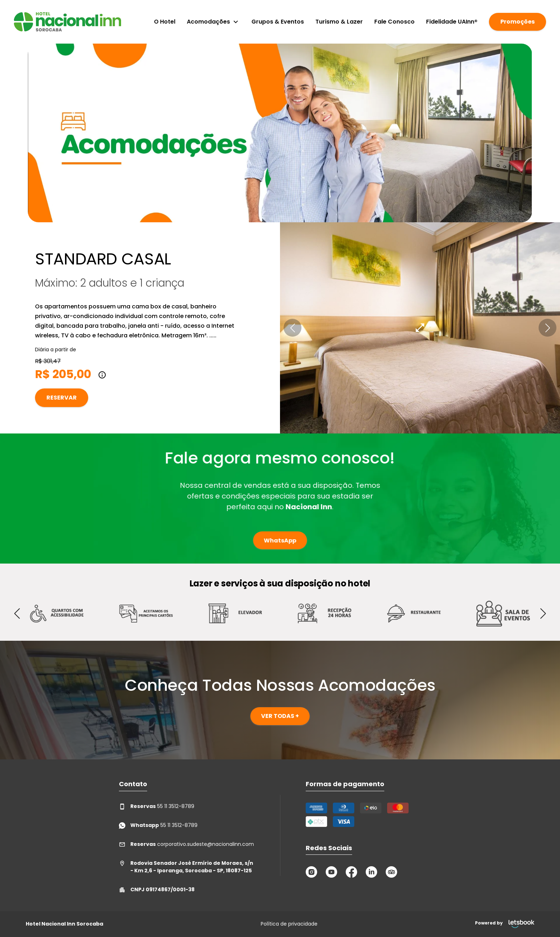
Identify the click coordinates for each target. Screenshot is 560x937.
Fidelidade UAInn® (452, 22)
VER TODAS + (280, 716)
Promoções (517, 22)
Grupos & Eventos (278, 22)
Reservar (62, 398)
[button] (292, 328)
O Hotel (165, 22)
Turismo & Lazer (339, 22)
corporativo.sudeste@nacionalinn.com (186, 844)
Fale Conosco (394, 22)
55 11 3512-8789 (157, 806)
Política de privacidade (289, 924)
